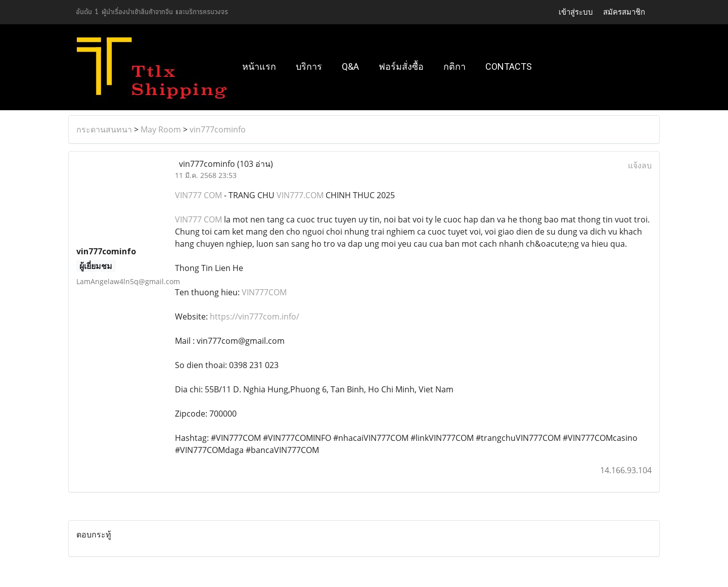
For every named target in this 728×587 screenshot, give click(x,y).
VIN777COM (264, 292)
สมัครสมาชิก (624, 12)
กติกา (454, 66)
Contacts (509, 66)
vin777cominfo (218, 129)
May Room (161, 129)
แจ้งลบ (640, 165)
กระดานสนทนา (104, 129)
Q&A (350, 66)
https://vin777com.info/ (255, 317)
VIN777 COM (198, 195)
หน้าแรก (259, 66)
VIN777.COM (300, 195)
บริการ (309, 66)
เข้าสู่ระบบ (576, 12)
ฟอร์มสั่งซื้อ (401, 66)
